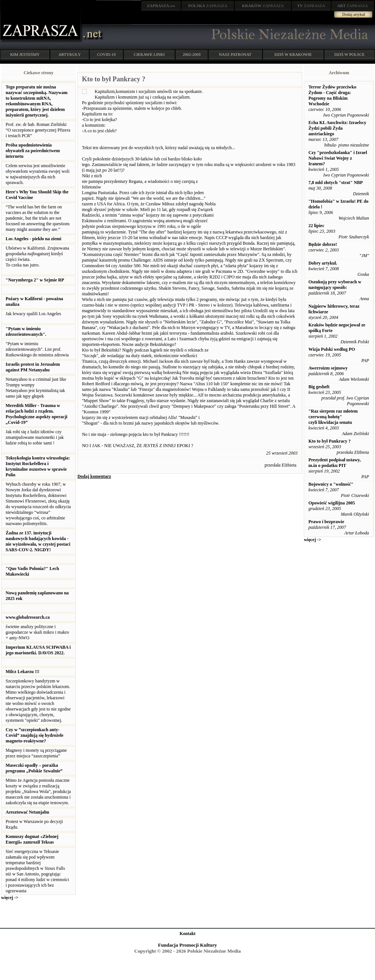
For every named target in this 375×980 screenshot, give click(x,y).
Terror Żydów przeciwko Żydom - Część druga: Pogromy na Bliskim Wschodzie (332, 95)
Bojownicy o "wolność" (331, 484)
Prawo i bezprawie (326, 522)
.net (161, 6)
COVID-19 (106, 54)
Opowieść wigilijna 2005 (331, 503)
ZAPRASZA (208, 6)
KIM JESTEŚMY (25, 54)
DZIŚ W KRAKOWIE (293, 54)
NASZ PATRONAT (235, 54)
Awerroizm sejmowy (328, 368)
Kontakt (188, 934)
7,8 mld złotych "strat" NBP (335, 183)
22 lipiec (316, 226)
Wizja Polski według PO (331, 349)
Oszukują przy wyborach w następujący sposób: (335, 285)
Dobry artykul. (323, 263)
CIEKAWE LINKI (149, 54)
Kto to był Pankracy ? (329, 441)
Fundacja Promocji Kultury (187, 945)
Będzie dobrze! (322, 244)
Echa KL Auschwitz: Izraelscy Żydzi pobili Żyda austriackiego (337, 128)
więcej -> (10, 898)
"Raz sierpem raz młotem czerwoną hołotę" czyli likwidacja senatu (333, 417)
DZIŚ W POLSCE (349, 54)
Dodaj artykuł (354, 14)
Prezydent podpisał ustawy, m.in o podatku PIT (334, 463)
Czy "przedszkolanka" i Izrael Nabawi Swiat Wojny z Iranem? (337, 158)
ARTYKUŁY (70, 54)
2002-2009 (192, 54)
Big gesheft (319, 387)
